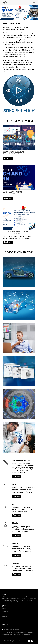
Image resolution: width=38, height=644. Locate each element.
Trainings (4, 617)
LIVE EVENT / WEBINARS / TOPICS (16, 232)
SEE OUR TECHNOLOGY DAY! (13, 152)
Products (4, 609)
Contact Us (5, 614)
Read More (8, 159)
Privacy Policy (5, 619)
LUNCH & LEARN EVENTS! (12, 192)
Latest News (5, 611)
